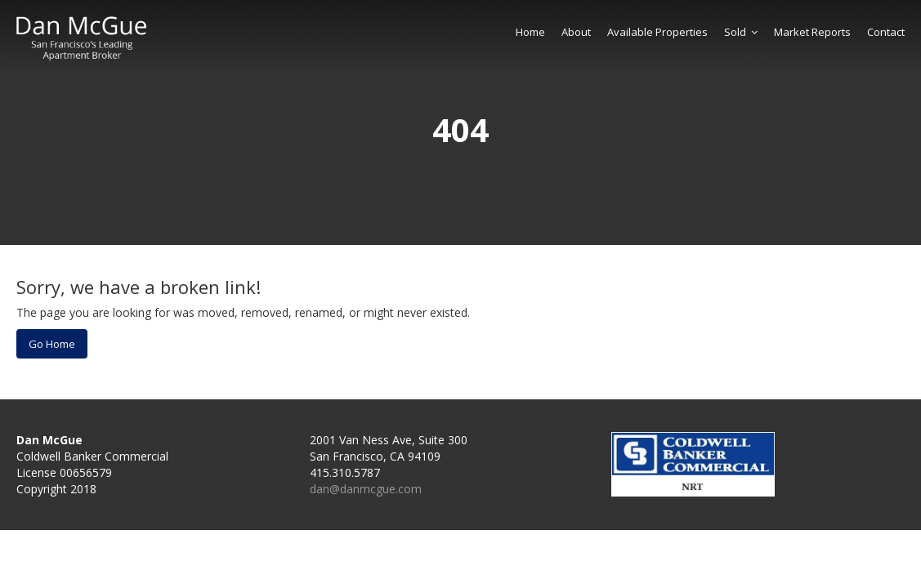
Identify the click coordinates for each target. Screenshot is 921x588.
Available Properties (657, 32)
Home (530, 32)
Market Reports (812, 32)
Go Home (52, 344)
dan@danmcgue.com (366, 489)
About (576, 32)
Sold (741, 32)
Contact (886, 32)
